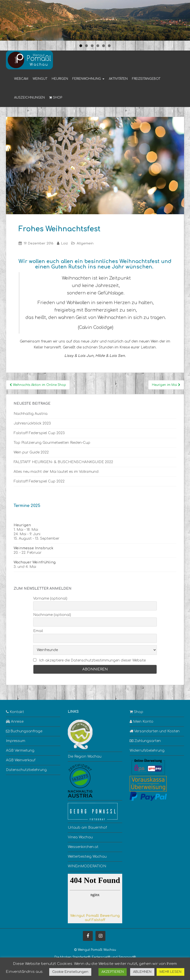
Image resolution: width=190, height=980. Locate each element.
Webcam (21, 79)
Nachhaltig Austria (31, 414)
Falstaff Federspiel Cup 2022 (39, 481)
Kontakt (15, 712)
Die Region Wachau (85, 756)
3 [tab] (92, 46)
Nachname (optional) (52, 615)
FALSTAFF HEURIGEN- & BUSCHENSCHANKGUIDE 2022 (63, 462)
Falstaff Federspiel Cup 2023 (39, 433)
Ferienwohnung (88, 79)
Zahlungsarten (145, 741)
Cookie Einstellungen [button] (70, 972)
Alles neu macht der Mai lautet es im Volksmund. (56, 472)
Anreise (15, 722)
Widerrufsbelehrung (147, 751)
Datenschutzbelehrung (26, 770)
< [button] (6, 19)
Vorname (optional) (50, 598)
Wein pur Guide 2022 (31, 452)
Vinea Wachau (80, 837)
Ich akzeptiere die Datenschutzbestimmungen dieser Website (92, 660)
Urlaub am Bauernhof (87, 828)
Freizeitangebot (146, 79)
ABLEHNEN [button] (142, 972)
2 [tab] (86, 46)
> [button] (184, 19)
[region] (95, 20)
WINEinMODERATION (87, 866)
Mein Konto (142, 722)
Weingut (40, 79)
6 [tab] (109, 46)
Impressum (16, 741)
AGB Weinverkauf (21, 760)
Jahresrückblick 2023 (32, 423)
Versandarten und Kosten (155, 731)
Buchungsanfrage (24, 731)
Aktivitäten (118, 79)
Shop (56, 98)
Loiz (64, 243)
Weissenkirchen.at (83, 847)
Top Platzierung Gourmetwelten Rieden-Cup (52, 443)
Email (38, 631)
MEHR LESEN (170, 972)
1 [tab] (81, 46)
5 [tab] (104, 46)
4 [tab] (98, 46)
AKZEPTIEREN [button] (113, 972)
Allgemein (85, 243)
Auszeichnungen (29, 98)
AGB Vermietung (20, 751)
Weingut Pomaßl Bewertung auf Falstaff (95, 918)
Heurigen (60, 79)
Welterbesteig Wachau (87, 857)
